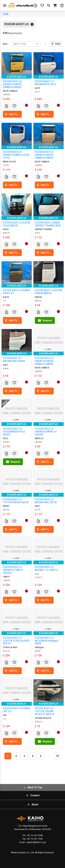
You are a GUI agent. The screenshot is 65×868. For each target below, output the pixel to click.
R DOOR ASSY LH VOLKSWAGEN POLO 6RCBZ (14, 432)
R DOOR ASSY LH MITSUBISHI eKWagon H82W (47, 641)
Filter (56, 44)
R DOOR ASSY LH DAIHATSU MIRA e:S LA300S (46, 432)
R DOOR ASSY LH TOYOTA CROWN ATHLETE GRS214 (45, 711)
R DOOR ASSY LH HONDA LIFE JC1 (17, 710)
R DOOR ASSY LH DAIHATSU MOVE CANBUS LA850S (12, 84)
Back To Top (32, 788)
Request (45, 320)
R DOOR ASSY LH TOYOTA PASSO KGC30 (16, 501)
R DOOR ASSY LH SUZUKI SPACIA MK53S (48, 292)
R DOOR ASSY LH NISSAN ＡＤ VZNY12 (46, 569)
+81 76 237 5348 (34, 835)
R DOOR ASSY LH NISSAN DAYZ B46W (14, 360)
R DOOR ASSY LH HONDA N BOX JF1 (17, 292)
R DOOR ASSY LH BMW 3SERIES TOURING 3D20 (48, 224)
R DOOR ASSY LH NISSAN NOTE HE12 (45, 83)
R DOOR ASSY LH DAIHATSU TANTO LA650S (13, 570)
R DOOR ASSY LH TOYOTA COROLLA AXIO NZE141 (16, 641)
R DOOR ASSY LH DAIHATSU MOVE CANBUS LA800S (44, 155)
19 (57, 756)
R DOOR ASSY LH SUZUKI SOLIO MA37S (17, 224)
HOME (6, 14)
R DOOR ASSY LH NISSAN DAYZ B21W (46, 501)
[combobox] (14, 44)
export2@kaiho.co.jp (36, 842)
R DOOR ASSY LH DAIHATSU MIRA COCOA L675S (16, 155)
